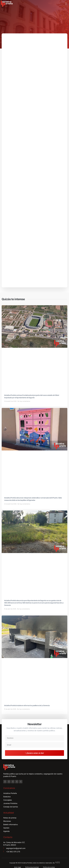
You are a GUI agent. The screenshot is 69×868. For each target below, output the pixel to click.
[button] (66, 4)
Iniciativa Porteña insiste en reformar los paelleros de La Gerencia (27, 705)
